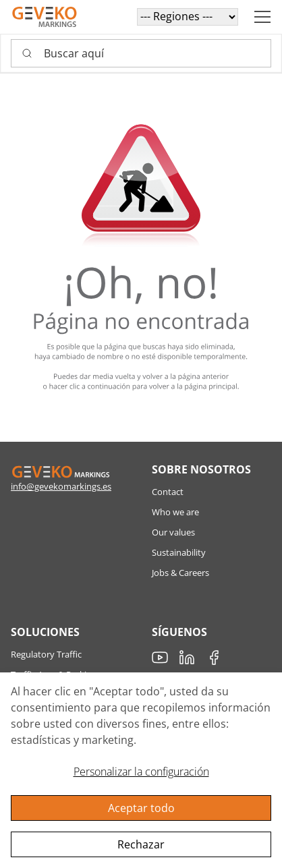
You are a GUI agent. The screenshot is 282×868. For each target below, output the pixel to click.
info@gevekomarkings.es (61, 486)
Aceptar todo (141, 808)
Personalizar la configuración (141, 772)
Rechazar (141, 844)
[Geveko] (45, 17)
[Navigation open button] (262, 17)
